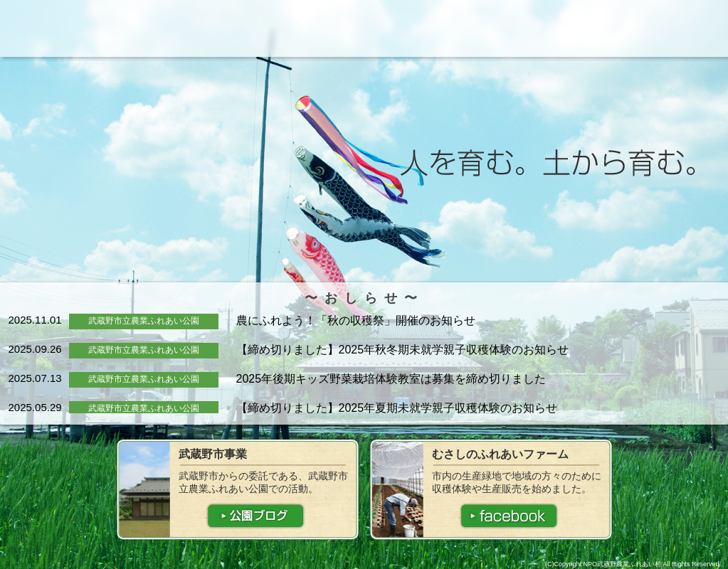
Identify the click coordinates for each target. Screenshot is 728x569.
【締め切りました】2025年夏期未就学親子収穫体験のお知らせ (397, 408)
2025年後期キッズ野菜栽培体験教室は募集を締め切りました (391, 379)
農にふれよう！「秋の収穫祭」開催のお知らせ (356, 320)
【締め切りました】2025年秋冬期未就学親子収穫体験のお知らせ (403, 350)
